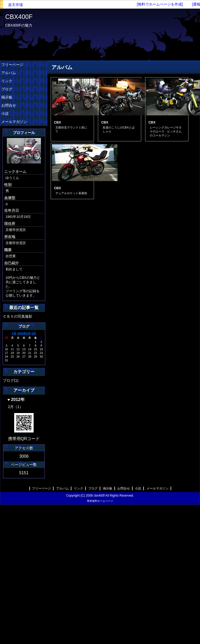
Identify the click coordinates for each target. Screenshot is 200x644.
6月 (34, 333)
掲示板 (7, 97)
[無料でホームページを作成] (160, 4)
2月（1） (15, 407)
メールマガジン (14, 122)
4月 (14, 333)
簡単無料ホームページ (100, 501)
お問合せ (9, 105)
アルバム (9, 73)
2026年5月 (24, 333)
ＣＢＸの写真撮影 (18, 316)
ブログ (7, 89)
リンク (7, 81)
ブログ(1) (11, 380)
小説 (5, 114)
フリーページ (12, 65)
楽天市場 (15, 5)
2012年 (18, 400)
